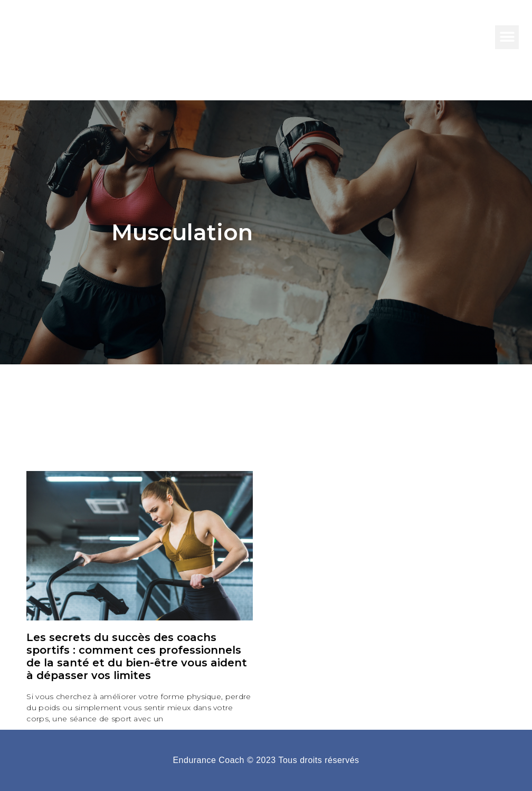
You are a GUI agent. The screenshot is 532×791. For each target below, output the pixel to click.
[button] (507, 37)
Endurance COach (95, 37)
